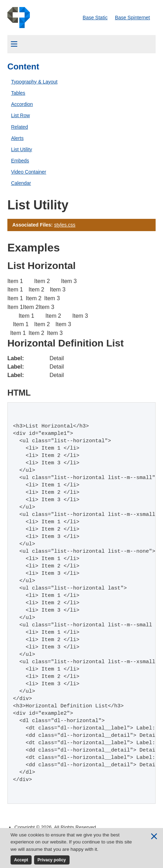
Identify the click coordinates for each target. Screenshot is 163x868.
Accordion (22, 104)
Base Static (95, 18)
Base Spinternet (132, 18)
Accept (21, 860)
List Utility (21, 149)
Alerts (17, 138)
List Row (20, 115)
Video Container (28, 172)
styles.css (65, 225)
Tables (18, 93)
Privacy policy (52, 860)
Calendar (21, 183)
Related (19, 127)
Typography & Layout (34, 82)
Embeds (20, 161)
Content (23, 66)
